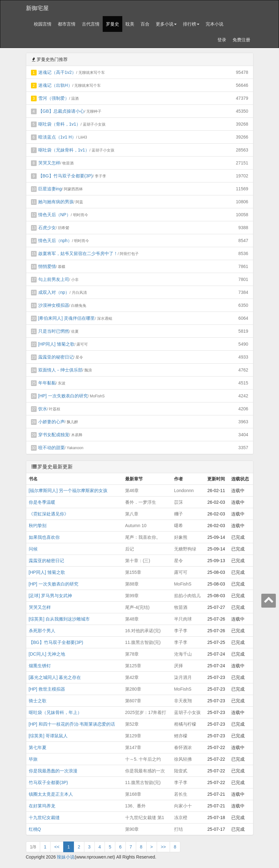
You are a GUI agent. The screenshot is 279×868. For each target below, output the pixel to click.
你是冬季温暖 (42, 502)
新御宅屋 (37, 8)
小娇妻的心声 (52, 422)
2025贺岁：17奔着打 (146, 712)
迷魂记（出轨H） (55, 85)
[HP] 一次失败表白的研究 (63, 396)
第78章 (132, 654)
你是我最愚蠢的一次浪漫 (53, 771)
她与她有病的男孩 (56, 202)
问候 (33, 549)
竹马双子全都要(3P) (48, 782)
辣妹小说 (66, 857)
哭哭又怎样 (49, 163)
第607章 (133, 701)
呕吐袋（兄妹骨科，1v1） (64, 150)
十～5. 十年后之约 (143, 759)
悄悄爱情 (47, 266)
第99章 (132, 596)
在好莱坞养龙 (42, 806)
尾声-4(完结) (137, 607)
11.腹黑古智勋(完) (143, 642)
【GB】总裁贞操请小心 (61, 111)
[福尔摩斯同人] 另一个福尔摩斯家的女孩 (68, 490)
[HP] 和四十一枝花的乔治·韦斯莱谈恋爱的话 (72, 724)
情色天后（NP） (55, 215)
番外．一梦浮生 (141, 502)
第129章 (133, 736)
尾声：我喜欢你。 (143, 537)
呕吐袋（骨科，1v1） (60, 124)
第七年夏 (38, 747)
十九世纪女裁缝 (44, 817)
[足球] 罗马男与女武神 (51, 596)
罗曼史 (112, 24)
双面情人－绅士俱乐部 (60, 370)
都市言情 (67, 24)
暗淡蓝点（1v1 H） (57, 137)
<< (57, 847)
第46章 (132, 490)
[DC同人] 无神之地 (47, 654)
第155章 (133, 572)
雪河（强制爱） (54, 98)
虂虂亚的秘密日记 (56, 357)
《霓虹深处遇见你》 (49, 514)
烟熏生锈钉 (40, 666)
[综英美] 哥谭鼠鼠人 (48, 736)
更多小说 (166, 24)
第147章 (133, 747)
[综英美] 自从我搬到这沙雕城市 (59, 619)
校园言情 (43, 24)
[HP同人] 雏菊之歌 (56, 344)
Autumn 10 (136, 526)
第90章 (132, 829)
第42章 (132, 677)
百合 (145, 24)
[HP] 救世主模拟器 (47, 689)
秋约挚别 (38, 526)
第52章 (132, 724)
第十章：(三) (138, 561)
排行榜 (191, 24)
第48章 (132, 619)
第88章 (132, 584)
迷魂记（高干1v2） (57, 72)
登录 (222, 40)
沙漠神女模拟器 (54, 305)
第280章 (133, 689)
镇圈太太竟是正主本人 (51, 794)
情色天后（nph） (55, 241)
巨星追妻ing (50, 189)
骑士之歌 (38, 701)
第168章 (133, 794)
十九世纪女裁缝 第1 (145, 817)
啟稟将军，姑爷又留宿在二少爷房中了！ (78, 253)
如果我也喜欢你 (44, 537)
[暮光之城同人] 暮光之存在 (55, 677)
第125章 (133, 666)
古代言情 (91, 24)
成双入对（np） (54, 292)
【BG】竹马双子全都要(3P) (66, 176)
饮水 (43, 409)
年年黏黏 (47, 383)
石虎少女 (47, 228)
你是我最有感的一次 (145, 771)
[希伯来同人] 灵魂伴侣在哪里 (67, 318)
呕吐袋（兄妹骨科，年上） (55, 712)
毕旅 (33, 759)
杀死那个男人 (42, 631)
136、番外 (135, 806)
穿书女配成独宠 (54, 435)
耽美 (130, 24)
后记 (130, 549)
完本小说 (215, 24)
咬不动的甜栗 (52, 448)
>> (163, 847)
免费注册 (241, 40)
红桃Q (35, 829)
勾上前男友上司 (54, 279)
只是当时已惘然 (54, 331)
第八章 (132, 514)
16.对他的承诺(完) (143, 631)
